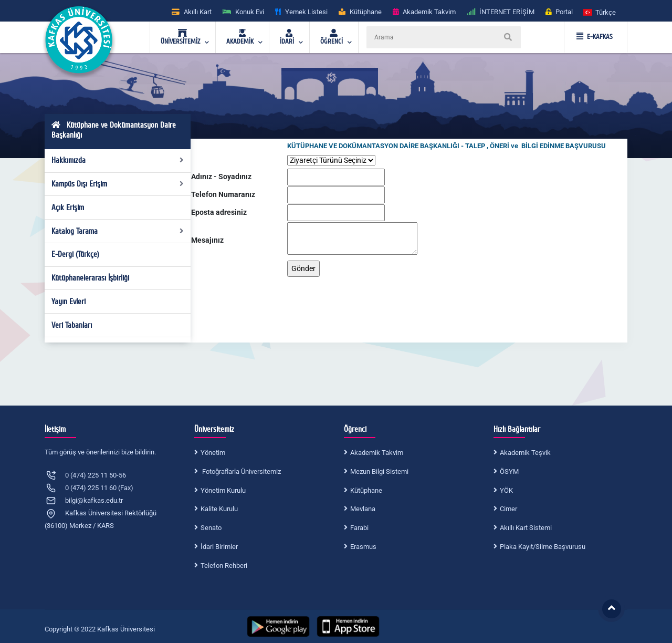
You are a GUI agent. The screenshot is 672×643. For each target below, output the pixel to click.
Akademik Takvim (377, 453)
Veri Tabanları (72, 325)
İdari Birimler (219, 547)
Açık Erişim (68, 208)
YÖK (506, 490)
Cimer (508, 509)
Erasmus (363, 547)
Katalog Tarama (118, 231)
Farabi (359, 528)
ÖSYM (509, 471)
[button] (600, 12)
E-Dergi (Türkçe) (75, 254)
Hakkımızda (118, 160)
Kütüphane (366, 490)
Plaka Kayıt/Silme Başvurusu (543, 547)
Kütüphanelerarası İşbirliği (90, 278)
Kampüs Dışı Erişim (118, 184)
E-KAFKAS (595, 37)
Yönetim (213, 453)
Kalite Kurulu (219, 509)
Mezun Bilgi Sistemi (379, 471)
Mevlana (363, 509)
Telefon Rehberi (224, 566)
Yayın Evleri (69, 302)
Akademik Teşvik (525, 453)
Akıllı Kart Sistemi (526, 528)
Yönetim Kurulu (223, 490)
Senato (211, 528)
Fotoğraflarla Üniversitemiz (241, 471)
